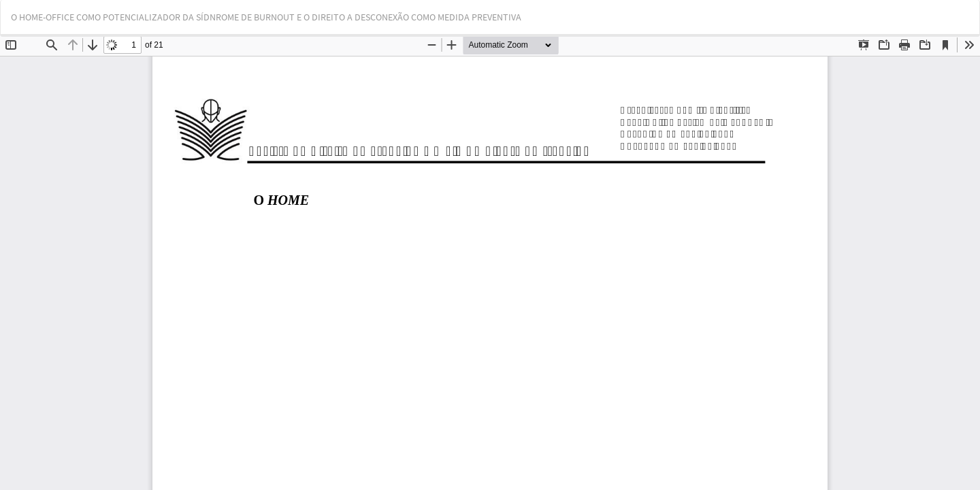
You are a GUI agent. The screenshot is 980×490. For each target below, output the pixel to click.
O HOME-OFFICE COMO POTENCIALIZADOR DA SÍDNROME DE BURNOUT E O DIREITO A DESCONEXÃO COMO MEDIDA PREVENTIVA (266, 17)
